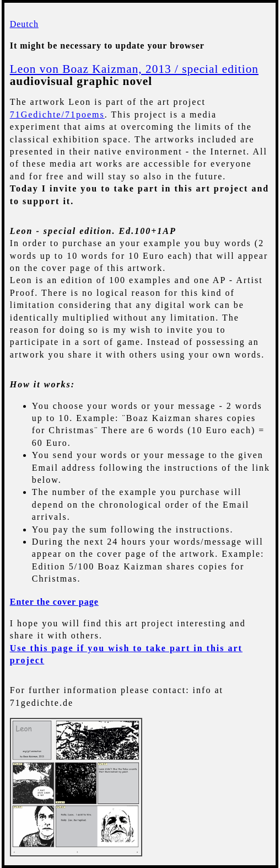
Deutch (24, 24)
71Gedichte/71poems (57, 115)
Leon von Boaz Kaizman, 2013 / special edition (134, 69)
